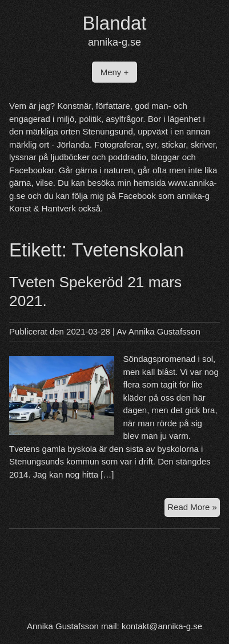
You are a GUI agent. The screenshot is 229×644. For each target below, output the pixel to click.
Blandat (115, 23)
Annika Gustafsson (164, 331)
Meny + (115, 72)
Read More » (194, 509)
